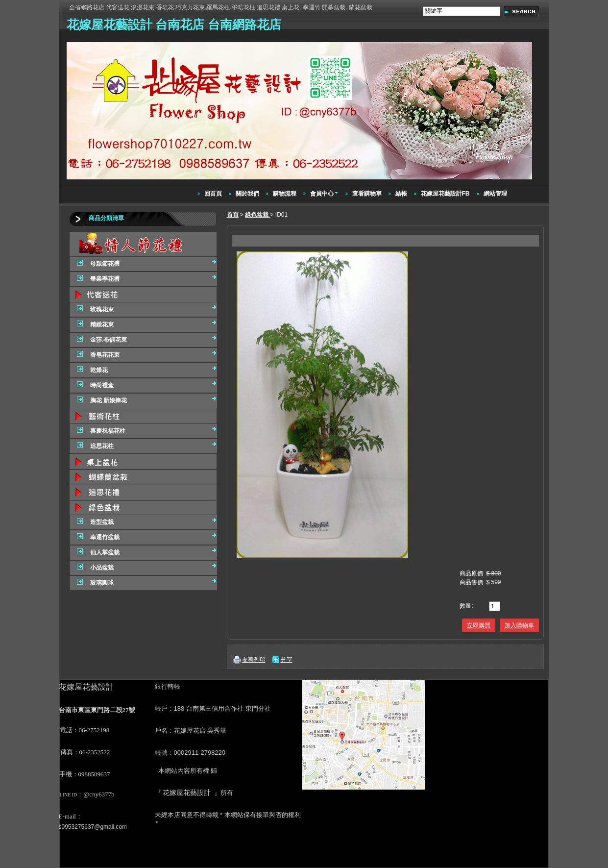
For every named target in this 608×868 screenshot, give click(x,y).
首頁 (233, 215)
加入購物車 (519, 625)
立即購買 (479, 625)
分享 (287, 660)
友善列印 (254, 660)
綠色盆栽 (257, 215)
